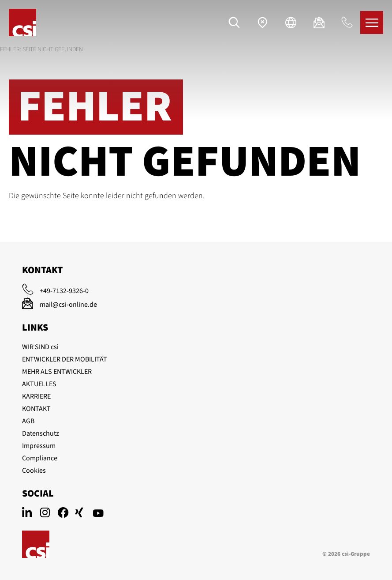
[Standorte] (262, 23)
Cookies (34, 471)
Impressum (39, 446)
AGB (28, 421)
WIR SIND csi (40, 347)
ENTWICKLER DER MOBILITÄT (65, 359)
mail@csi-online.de (68, 305)
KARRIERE (36, 396)
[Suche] (234, 23)
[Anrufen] (347, 23)
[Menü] (372, 23)
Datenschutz (41, 433)
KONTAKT (36, 409)
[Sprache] (291, 23)
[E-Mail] (319, 23)
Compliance (40, 458)
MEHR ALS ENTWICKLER (57, 372)
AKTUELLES (39, 384)
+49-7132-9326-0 (64, 291)
